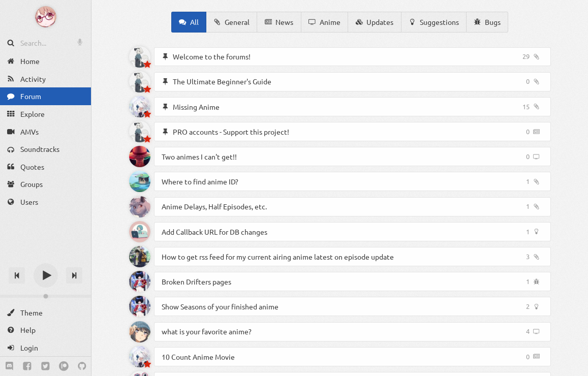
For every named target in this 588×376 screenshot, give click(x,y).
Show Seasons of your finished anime (220, 306)
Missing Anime (196, 107)
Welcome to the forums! (212, 56)
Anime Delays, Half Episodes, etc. (214, 206)
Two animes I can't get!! (199, 156)
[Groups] (45, 184)
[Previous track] (17, 275)
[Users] (45, 202)
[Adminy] (140, 232)
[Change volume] (45, 296)
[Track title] (45, 257)
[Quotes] (45, 167)
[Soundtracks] (45, 149)
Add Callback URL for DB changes (214, 232)
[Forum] (45, 96)
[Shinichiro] (140, 156)
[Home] (45, 61)
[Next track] (74, 275)
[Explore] (45, 114)
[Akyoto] (140, 57)
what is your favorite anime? (207, 331)
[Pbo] (140, 257)
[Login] (45, 348)
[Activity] (45, 79)
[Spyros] (140, 107)
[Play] (46, 275)
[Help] (45, 330)
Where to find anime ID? (200, 181)
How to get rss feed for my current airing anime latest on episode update (278, 257)
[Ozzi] (140, 207)
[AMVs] (45, 131)
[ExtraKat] (140, 281)
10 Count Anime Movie (198, 357)
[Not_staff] (140, 332)
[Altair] (140, 181)
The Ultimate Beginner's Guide (222, 81)
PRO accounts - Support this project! (231, 132)
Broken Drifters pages (196, 281)
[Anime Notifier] (46, 17)
